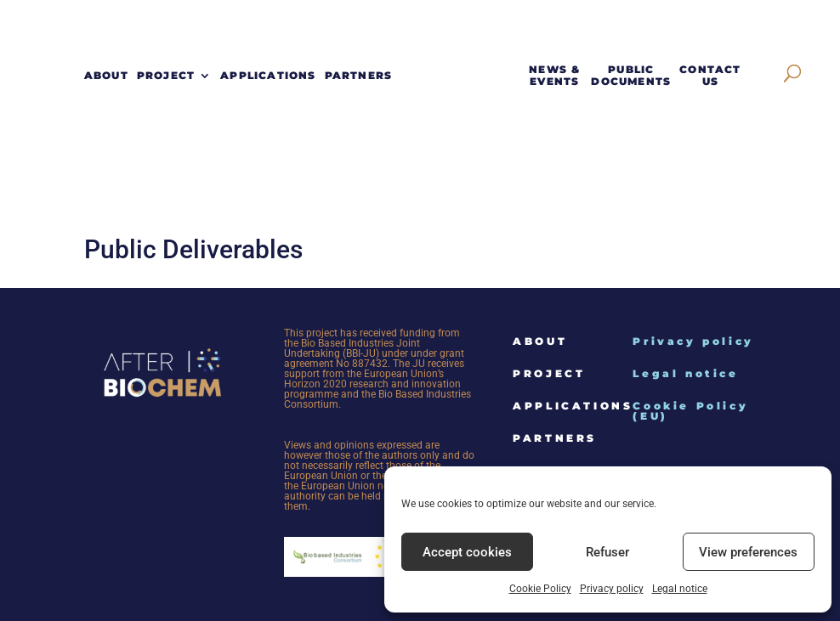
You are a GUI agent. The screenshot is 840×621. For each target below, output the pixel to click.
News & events (554, 76)
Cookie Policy (540, 589)
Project (166, 76)
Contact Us (710, 76)
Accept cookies (467, 552)
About (106, 76)
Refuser (607, 552)
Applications (268, 76)
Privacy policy (612, 589)
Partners (359, 76)
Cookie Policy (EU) (690, 411)
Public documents (631, 76)
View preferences (748, 552)
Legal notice (680, 589)
